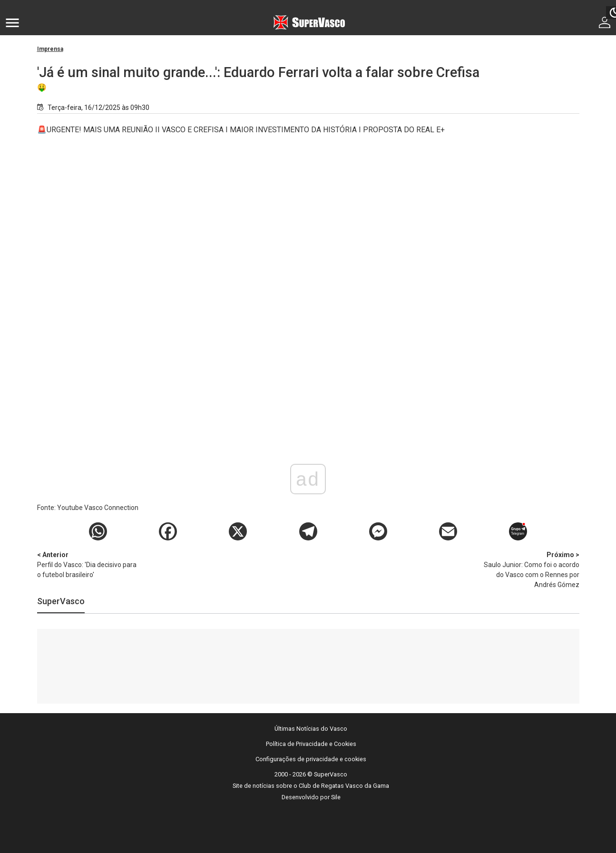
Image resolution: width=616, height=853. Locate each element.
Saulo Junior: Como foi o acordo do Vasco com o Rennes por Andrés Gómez (529, 569)
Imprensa (50, 49)
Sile (336, 797)
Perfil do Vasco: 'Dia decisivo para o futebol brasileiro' (87, 564)
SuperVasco (61, 601)
